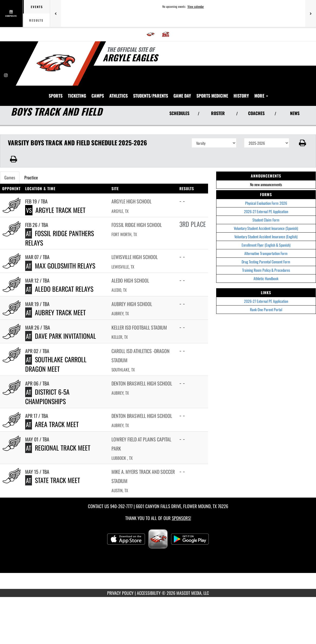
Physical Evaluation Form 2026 (266, 183)
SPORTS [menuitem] (104, 76)
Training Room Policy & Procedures (266, 250)
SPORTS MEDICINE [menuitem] (261, 76)
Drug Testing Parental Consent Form (266, 242)
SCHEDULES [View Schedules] (179, 93)
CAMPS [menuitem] (146, 76)
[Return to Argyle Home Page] (56, 63)
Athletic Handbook (266, 259)
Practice (31, 158)
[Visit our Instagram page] (6, 75)
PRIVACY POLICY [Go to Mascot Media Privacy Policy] (120, 573)
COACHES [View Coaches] (256, 93)
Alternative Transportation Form (266, 234)
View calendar (196, 6)
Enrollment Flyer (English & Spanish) (266, 225)
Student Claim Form (266, 200)
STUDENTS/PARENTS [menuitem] (199, 76)
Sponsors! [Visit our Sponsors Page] (181, 498)
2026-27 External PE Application (266, 192)
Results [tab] (36, 20)
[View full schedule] (11, 14)
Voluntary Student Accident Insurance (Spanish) (266, 208)
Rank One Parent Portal (266, 290)
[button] (303, 123)
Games (10, 158)
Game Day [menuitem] (231, 76)
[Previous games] (55, 14)
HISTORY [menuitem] (290, 76)
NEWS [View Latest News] (295, 93)
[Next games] (311, 14)
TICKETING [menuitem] (126, 76)
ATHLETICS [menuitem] (167, 76)
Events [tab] (37, 7)
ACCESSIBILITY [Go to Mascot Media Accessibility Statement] (149, 573)
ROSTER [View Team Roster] (218, 93)
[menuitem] (150, 34)
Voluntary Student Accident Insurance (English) (266, 217)
